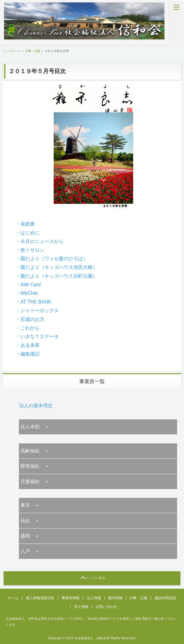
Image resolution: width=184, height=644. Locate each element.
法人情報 (94, 598)
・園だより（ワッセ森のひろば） (52, 259)
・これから (28, 328)
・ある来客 (28, 345)
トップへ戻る (96, 578)
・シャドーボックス (37, 311)
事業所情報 (71, 598)
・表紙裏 (25, 224)
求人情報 (81, 607)
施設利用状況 (165, 598)
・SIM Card (28, 285)
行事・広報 (33, 51)
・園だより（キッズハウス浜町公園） (56, 276)
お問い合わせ (106, 607)
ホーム (13, 598)
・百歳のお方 (30, 319)
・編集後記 (28, 354)
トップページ (11, 51)
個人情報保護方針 (40, 598)
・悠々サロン (30, 250)
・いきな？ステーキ (37, 336)
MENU (176, 23)
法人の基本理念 (36, 406)
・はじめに (28, 233)
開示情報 (115, 598)
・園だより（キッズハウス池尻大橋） (56, 267)
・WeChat (27, 293)
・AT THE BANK (33, 302)
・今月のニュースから (40, 241)
